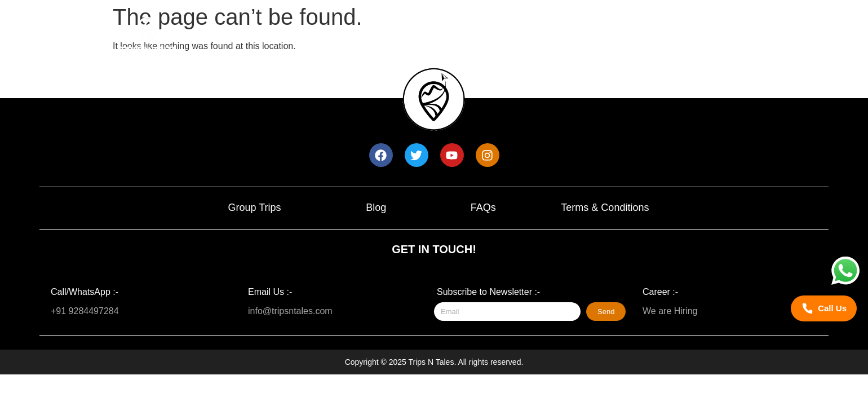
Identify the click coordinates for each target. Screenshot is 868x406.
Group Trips (254, 208)
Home (333, 37)
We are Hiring (670, 311)
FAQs (483, 208)
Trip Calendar (522, 37)
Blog (376, 208)
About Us (612, 37)
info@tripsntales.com (290, 311)
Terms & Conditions (605, 208)
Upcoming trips (420, 37)
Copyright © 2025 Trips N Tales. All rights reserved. (434, 362)
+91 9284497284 (85, 311)
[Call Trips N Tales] (824, 309)
